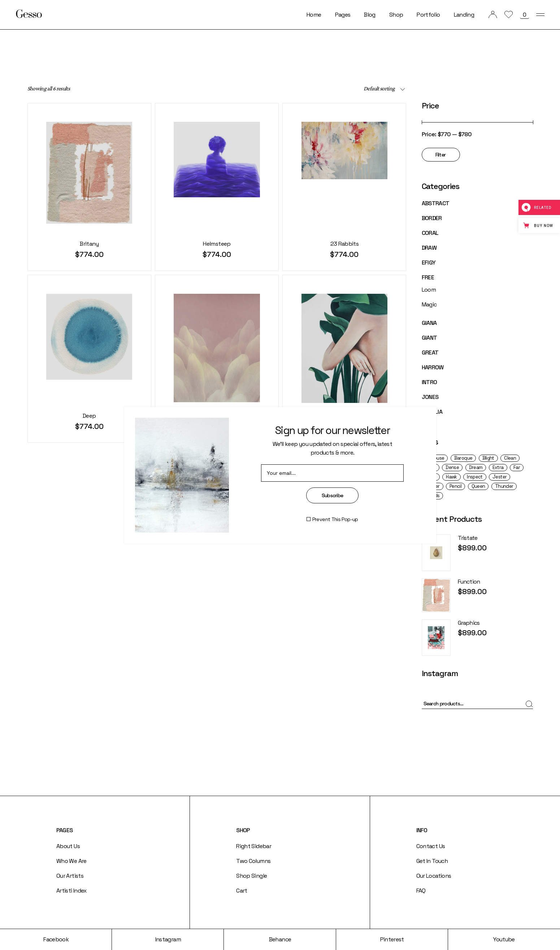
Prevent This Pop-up (335, 519)
